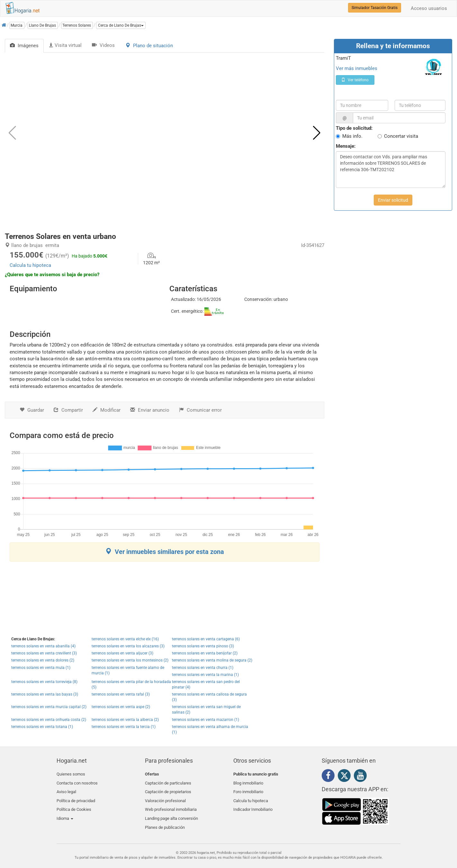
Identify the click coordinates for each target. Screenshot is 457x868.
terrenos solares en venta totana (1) (42, 727)
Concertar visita (401, 136)
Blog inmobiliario (248, 782)
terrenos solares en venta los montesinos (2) (130, 660)
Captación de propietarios (168, 789)
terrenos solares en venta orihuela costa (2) (49, 720)
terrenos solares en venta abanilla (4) (43, 646)
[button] (121, 25)
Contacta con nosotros (77, 782)
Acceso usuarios (429, 8)
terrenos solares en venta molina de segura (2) (212, 660)
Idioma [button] (65, 812)
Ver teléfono (355, 80)
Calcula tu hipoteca (30, 265)
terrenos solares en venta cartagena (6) (206, 639)
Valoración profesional (165, 797)
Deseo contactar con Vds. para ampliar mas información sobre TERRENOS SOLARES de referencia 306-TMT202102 (391, 170)
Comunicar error (200, 410)
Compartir (68, 410)
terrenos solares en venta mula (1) (41, 668)
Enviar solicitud (393, 200)
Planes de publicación (165, 820)
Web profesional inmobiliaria (171, 804)
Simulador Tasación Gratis (375, 8)
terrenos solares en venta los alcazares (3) (128, 646)
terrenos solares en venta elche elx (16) (125, 639)
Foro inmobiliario (248, 789)
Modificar (107, 410)
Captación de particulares (168, 782)
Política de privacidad (76, 797)
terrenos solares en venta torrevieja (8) (44, 682)
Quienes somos (71, 774)
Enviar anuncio (150, 410)
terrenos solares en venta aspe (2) (121, 707)
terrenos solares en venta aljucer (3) (122, 653)
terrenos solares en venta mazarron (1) (206, 720)
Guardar (32, 410)
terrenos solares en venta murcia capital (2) (49, 707)
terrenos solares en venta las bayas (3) (45, 694)
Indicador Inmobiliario (253, 804)
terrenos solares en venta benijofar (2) (205, 653)
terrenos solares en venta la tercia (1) (124, 727)
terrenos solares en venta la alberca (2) (125, 720)
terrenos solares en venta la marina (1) (205, 675)
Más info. (352, 136)
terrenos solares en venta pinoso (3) (203, 646)
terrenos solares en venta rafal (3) (121, 694)
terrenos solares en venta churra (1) (203, 668)
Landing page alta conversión (171, 812)
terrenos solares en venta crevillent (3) (44, 653)
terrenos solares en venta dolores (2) (43, 660)
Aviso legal (66, 789)
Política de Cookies (74, 804)
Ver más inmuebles (357, 68)
